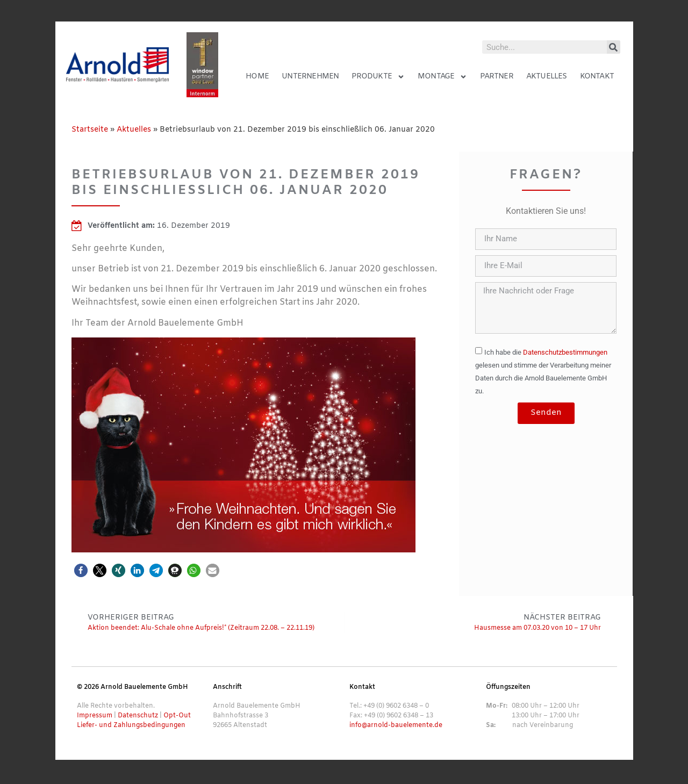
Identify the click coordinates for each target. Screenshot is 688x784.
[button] (81, 570)
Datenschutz (138, 716)
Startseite (90, 130)
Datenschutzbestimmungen (565, 352)
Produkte (378, 77)
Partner (496, 77)
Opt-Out (177, 716)
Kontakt (597, 77)
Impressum (95, 716)
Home (257, 77)
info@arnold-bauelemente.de (396, 725)
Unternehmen (310, 77)
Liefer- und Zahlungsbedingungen (131, 725)
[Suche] (614, 47)
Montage (442, 77)
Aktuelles (547, 77)
